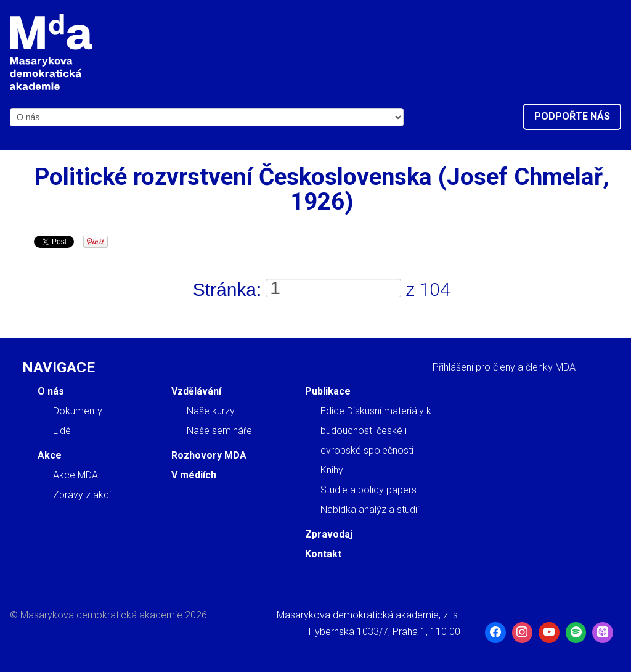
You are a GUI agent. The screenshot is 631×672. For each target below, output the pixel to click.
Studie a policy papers (368, 490)
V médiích (194, 475)
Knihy (332, 470)
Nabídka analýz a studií (370, 510)
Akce (50, 455)
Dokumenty (78, 411)
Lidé (62, 431)
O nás (51, 391)
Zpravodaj (329, 534)
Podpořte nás (572, 116)
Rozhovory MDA (209, 455)
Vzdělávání (196, 391)
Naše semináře (219, 431)
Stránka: (227, 289)
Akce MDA (75, 475)
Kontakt (323, 554)
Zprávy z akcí (82, 495)
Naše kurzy (211, 411)
